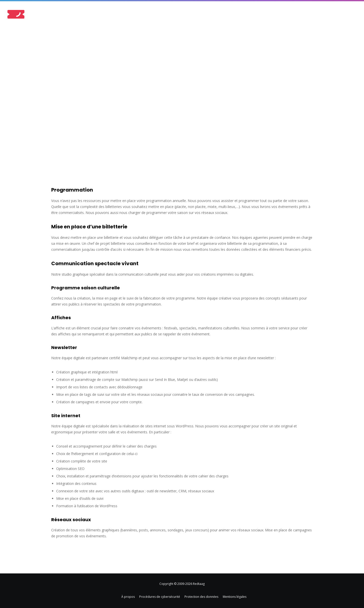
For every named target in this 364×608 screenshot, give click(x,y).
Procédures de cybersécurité (160, 597)
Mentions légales (235, 597)
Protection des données (201, 597)
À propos (128, 597)
